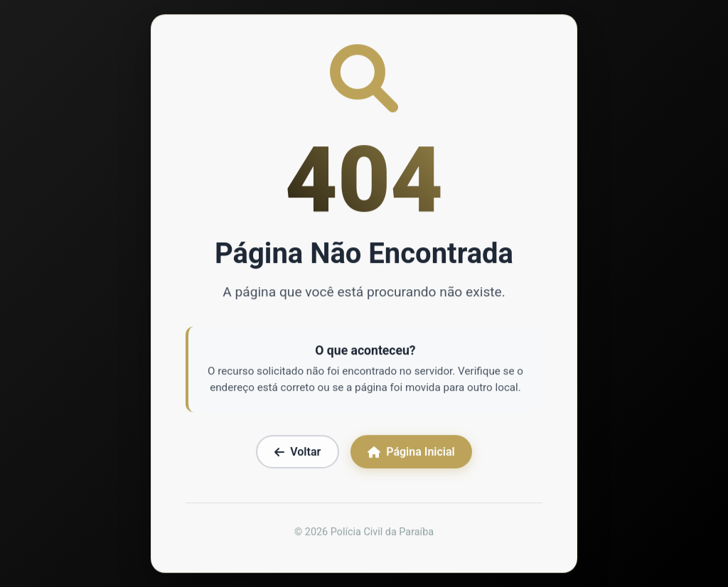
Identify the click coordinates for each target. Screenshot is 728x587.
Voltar (298, 453)
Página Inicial (411, 453)
